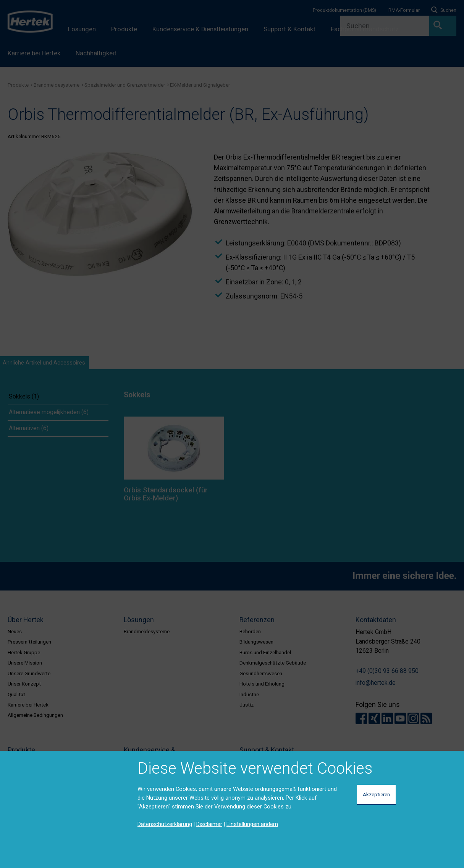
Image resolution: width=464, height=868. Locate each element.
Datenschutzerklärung (165, 824)
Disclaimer (209, 824)
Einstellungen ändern (252, 824)
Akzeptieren (376, 794)
